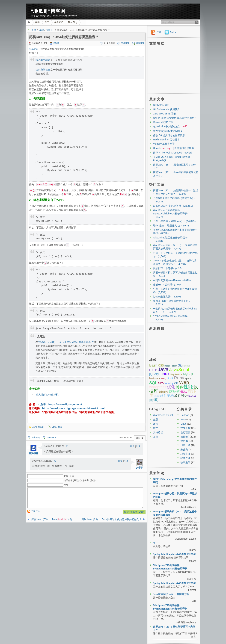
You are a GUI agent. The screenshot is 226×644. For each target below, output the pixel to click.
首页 (30, 22)
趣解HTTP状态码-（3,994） (168, 285)
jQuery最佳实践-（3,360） (168, 297)
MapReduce (176, 374)
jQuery (154, 374)
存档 (37, 22)
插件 (156, 428)
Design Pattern (171, 366)
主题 (156, 420)
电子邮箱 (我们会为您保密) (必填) (80, 480)
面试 (60, 427)
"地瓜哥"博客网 (48, 11)
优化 (171, 387)
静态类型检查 (43, 60)
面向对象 (192, 396)
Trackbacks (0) (125, 438)
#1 (67, 446)
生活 (184, 391)
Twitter (174, 32)
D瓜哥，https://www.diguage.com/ (60, 404)
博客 (180, 387)
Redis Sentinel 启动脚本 (166, 140)
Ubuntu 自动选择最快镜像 (174, 148)
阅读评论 (125, 43)
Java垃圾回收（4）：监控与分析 (171, 594)
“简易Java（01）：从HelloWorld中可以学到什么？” (66, 342)
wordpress (158, 387)
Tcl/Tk (161, 383)
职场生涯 (185, 454)
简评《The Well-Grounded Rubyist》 (173, 153)
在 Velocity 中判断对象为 (171, 126)
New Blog (73, 22)
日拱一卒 (185, 445)
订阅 (159, 32)
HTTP (153, 370)
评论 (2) (140, 438)
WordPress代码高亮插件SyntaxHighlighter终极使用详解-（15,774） (171, 214)
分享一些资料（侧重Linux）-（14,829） (175, 221)
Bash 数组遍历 (161, 105)
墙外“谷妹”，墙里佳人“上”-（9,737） (173, 226)
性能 (188, 387)
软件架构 (167, 396)
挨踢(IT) (50, 30)
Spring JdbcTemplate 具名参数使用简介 (175, 118)
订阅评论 (35, 511)
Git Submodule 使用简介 (167, 109)
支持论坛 (158, 432)
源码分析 (174, 392)
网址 (66, 485)
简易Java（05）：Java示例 (52, 519)
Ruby (179, 378)
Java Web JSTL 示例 (165, 114)
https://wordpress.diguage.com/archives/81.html (73, 408)
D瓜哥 (56, 43)
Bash (153, 365)
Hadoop (186, 366)
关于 (47, 22)
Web (184, 382)
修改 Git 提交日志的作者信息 (169, 135)
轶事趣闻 (185, 462)
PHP (170, 378)
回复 (132, 446)
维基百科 (34, 49)
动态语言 (185, 432)
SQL (153, 383)
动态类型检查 (43, 70)
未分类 (184, 450)
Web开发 (185, 428)
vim (176, 383)
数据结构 (163, 392)
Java (42, 30)
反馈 (156, 424)
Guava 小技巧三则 (163, 122)
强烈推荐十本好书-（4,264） (169, 268)
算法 (157, 396)
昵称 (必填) (69, 476)
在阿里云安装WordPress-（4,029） (173, 280)
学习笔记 (59, 22)
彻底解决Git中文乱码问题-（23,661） (174, 206)
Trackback (51, 438)
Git (180, 365)
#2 (55, 461)
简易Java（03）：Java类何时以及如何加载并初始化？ (111, 519)
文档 (156, 437)
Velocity (169, 383)
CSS (161, 366)
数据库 (184, 441)
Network (155, 378)
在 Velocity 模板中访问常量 (168, 131)
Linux (164, 374)
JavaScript (179, 370)
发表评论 (140, 43)
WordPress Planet (163, 415)
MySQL (188, 374)
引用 (138, 446)
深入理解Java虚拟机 (47, 395)
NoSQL (164, 379)
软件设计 (181, 396)
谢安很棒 (33, 453)
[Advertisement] (114, 72)
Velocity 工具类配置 (164, 144)
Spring (188, 379)
